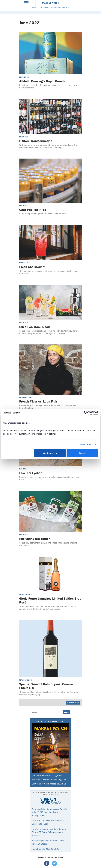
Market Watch (51, 3)
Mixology (23, 263)
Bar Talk (23, 469)
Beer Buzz (24, 77)
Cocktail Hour (26, 397)
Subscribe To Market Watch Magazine (49, 780)
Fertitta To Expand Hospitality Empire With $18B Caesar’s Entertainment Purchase (49, 832)
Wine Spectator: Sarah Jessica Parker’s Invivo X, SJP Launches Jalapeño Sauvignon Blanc (49, 812)
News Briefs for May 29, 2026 (45, 849)
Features (24, 137)
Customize (50, 453)
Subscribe (75, 3)
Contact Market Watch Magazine (47, 775)
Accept (82, 453)
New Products (26, 594)
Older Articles (73, 703)
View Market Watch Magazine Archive (49, 784)
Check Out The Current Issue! (50, 721)
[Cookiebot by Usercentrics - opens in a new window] (86, 413)
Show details (86, 444)
